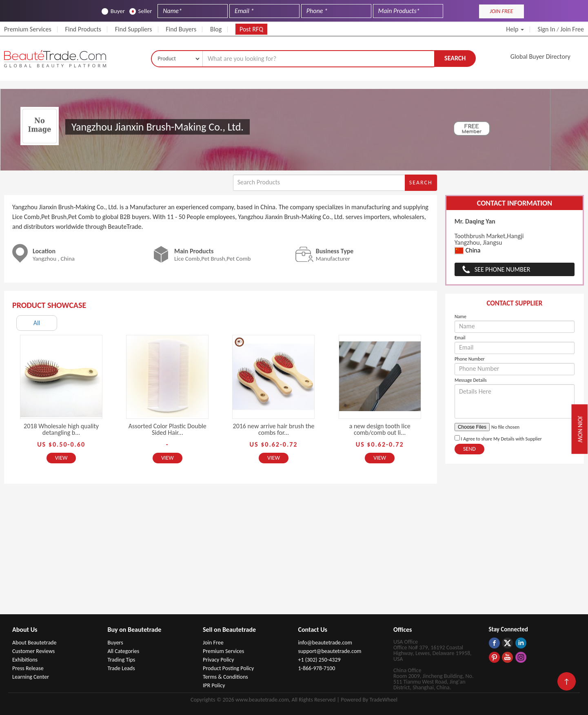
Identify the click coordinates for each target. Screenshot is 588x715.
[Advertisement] (294, 553)
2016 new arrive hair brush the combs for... (274, 429)
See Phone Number (503, 269)
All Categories (124, 651)
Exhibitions (25, 660)
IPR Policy (214, 685)
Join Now (580, 429)
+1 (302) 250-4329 (320, 660)
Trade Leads (121, 668)
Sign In (547, 29)
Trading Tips (122, 660)
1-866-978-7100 (317, 668)
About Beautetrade (34, 643)
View (61, 458)
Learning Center (31, 677)
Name (460, 317)
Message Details (471, 380)
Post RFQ (251, 29)
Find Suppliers (134, 29)
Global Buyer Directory (540, 56)
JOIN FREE (501, 11)
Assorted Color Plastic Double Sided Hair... (168, 429)
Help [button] (515, 29)
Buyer (113, 11)
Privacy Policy (219, 660)
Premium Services (28, 29)
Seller (141, 11)
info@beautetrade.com (325, 643)
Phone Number (470, 359)
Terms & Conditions (225, 677)
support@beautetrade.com (330, 651)
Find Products (83, 29)
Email (460, 338)
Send (469, 449)
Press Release (28, 668)
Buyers (115, 643)
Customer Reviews (33, 651)
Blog (216, 29)
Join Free (572, 29)
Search (455, 58)
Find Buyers (181, 29)
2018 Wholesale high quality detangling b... (61, 429)
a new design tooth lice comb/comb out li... (380, 429)
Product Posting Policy (228, 668)
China (468, 251)
